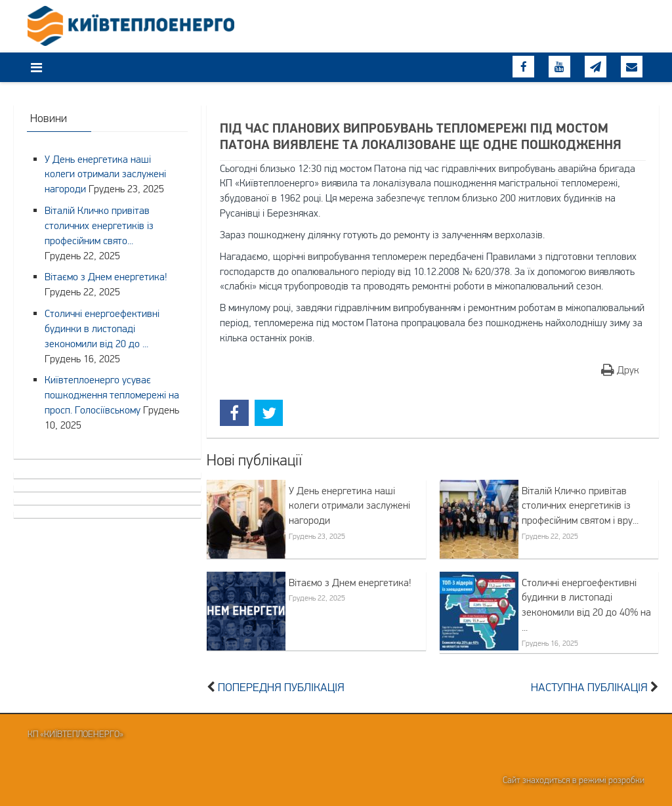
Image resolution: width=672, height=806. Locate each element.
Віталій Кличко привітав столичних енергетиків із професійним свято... (99, 225)
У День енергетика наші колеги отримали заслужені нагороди (349, 505)
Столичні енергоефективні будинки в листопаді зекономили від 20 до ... (102, 328)
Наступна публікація (589, 687)
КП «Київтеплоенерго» (75, 734)
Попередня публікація (281, 687)
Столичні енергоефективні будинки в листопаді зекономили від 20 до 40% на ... (586, 605)
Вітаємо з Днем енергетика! (350, 582)
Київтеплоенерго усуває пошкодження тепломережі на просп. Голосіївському (112, 394)
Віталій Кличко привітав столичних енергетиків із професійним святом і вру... (580, 505)
